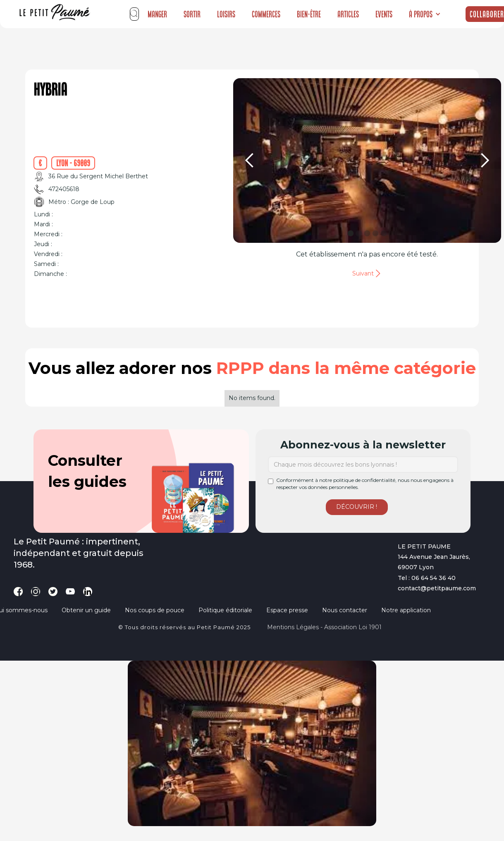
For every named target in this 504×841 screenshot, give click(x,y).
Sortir (192, 14)
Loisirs (226, 14)
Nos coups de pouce (155, 610)
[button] (425, 14)
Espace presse (287, 610)
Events (384, 14)
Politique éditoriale (225, 610)
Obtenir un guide (86, 610)
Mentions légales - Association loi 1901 (324, 627)
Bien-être (309, 14)
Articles (348, 14)
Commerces (266, 14)
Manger (157, 14)
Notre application (406, 610)
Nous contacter (345, 610)
